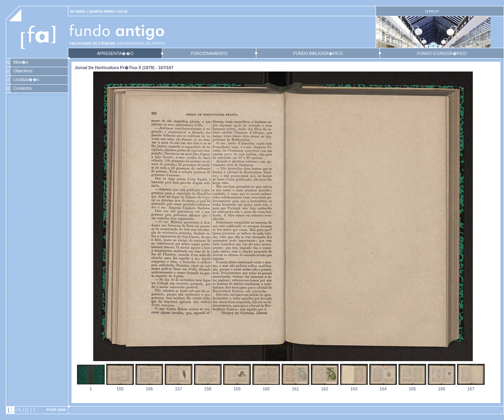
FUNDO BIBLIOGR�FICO (318, 53)
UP (433, 11)
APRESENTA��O (115, 53)
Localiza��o (26, 79)
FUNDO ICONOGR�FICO (442, 53)
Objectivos (23, 71)
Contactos (23, 88)
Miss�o (21, 62)
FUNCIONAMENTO (209, 53)
